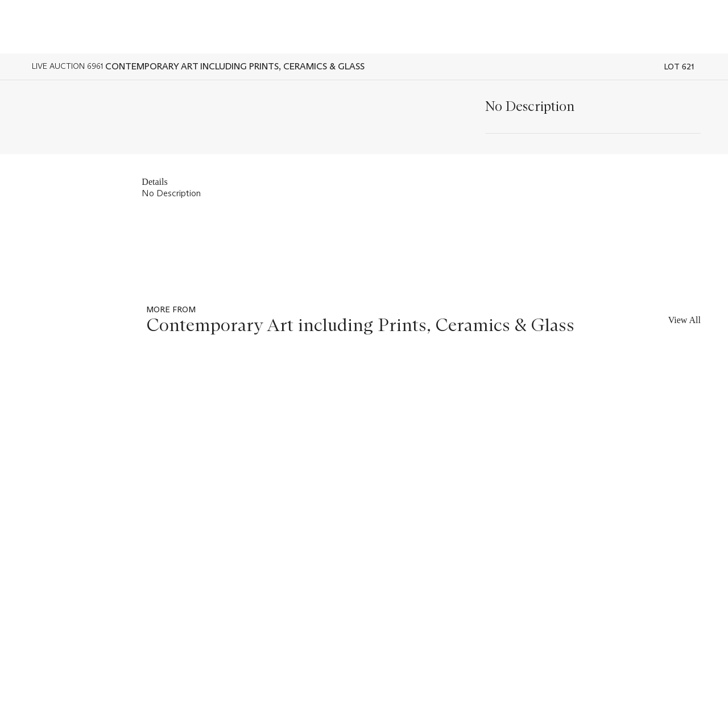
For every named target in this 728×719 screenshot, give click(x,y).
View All (684, 320)
